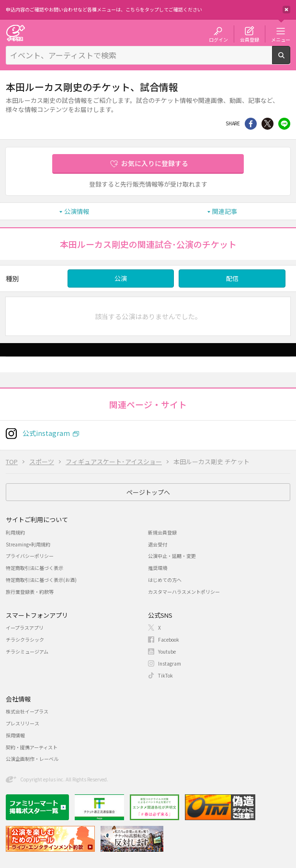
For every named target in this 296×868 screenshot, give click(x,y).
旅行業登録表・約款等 (30, 592)
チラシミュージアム (27, 651)
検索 (290, 60)
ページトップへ (148, 492)
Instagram (170, 663)
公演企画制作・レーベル (32, 759)
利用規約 (15, 532)
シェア (251, 124)
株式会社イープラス (27, 711)
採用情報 (15, 735)
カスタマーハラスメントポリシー (184, 592)
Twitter (268, 124)
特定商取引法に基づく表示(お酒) (41, 580)
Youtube (167, 651)
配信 (232, 278)
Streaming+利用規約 (28, 544)
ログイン (218, 39)
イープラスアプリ (25, 628)
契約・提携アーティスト (32, 747)
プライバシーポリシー (30, 556)
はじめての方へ (165, 580)
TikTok (165, 675)
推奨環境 (158, 568)
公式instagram (46, 433)
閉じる (286, 10)
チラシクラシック (25, 640)
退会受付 (158, 544)
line (284, 124)
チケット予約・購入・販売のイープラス (15, 33)
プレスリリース (23, 723)
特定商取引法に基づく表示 (34, 568)
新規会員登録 (162, 532)
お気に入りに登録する (155, 163)
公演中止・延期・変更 (172, 556)
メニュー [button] (281, 39)
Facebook (169, 640)
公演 (121, 278)
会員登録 (250, 39)
